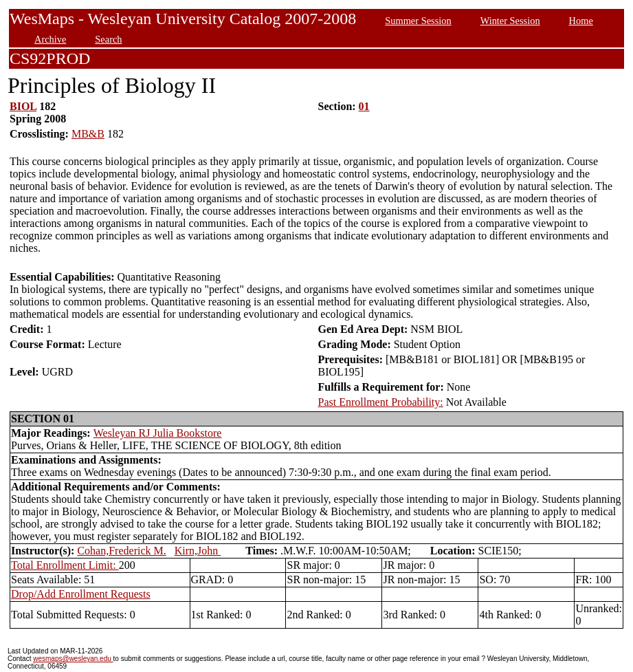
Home (581, 21)
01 (364, 106)
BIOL (23, 106)
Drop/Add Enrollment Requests (81, 594)
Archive (50, 39)
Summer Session (418, 21)
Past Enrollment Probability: (381, 402)
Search (108, 39)
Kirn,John (198, 551)
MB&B (88, 134)
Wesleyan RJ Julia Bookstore (158, 433)
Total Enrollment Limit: (65, 565)
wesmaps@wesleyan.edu (73, 659)
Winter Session (510, 21)
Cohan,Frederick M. (121, 551)
